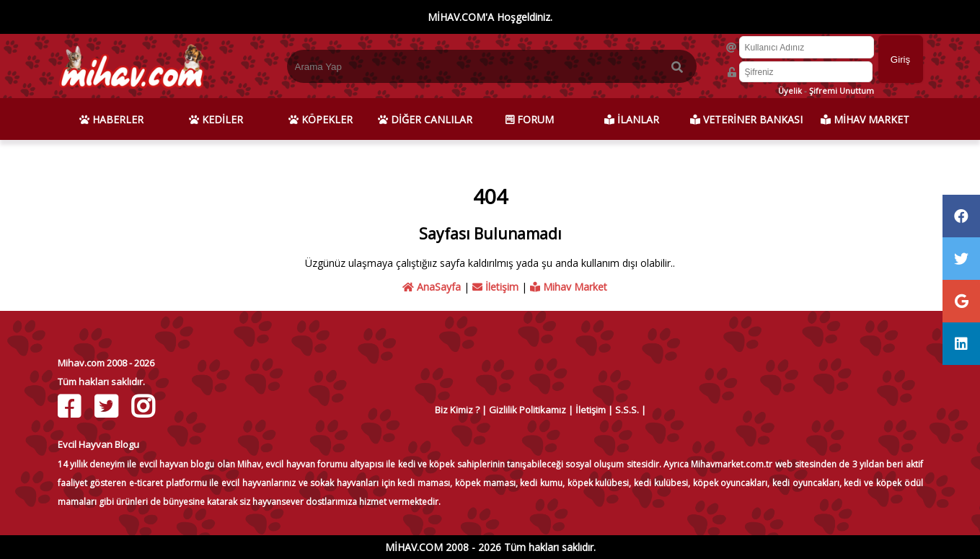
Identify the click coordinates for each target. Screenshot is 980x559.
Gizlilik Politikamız (527, 410)
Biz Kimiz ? (457, 410)
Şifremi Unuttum (842, 91)
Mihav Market (569, 287)
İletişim (495, 287)
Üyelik (790, 91)
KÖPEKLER (321, 119)
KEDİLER (216, 119)
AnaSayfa (432, 287)
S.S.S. (627, 410)
